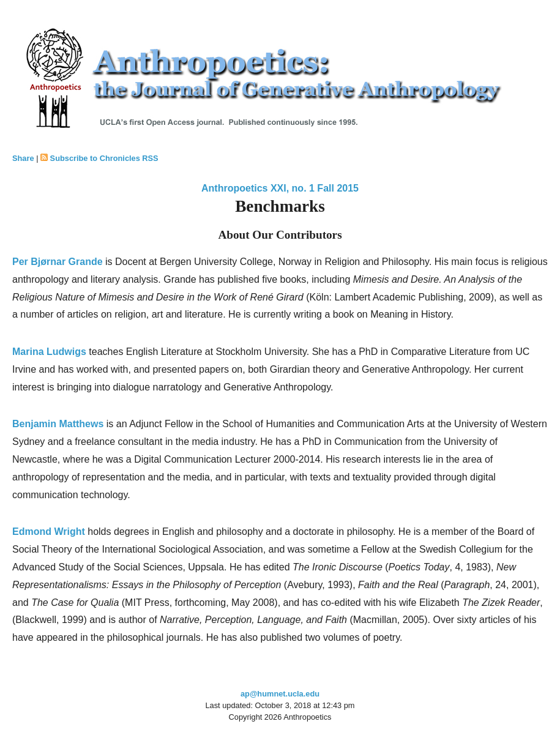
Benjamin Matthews (58, 424)
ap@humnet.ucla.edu (280, 694)
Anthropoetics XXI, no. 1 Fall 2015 (280, 188)
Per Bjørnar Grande (58, 262)
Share (23, 158)
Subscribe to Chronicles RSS (104, 158)
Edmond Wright (49, 532)
